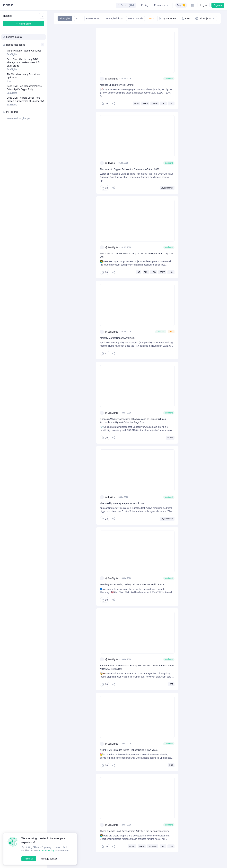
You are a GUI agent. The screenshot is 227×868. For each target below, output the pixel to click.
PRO (151, 18)
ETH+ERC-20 (93, 18)
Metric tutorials (135, 18)
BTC (78, 18)
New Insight (24, 24)
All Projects (205, 18)
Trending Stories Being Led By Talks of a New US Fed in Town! (132, 591)
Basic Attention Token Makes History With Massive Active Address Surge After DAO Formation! (135, 674)
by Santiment (167, 18)
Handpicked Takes (23, 45)
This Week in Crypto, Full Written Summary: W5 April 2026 (130, 169)
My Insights (10, 112)
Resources (161, 5)
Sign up (218, 5)
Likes (186, 18)
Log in (203, 5)
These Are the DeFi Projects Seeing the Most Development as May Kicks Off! (135, 255)
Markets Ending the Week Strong (117, 85)
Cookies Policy (48, 847)
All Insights (65, 18)
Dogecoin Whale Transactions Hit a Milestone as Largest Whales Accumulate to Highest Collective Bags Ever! (134, 424)
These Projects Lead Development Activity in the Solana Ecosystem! (136, 844)
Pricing (144, 5)
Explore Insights (13, 37)
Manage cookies (50, 859)
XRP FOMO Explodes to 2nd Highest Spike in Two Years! (129, 760)
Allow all (29, 859)
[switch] (181, 5)
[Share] (114, 103)
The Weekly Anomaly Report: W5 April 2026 (123, 507)
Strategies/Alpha (114, 18)
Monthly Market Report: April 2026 (118, 338)
